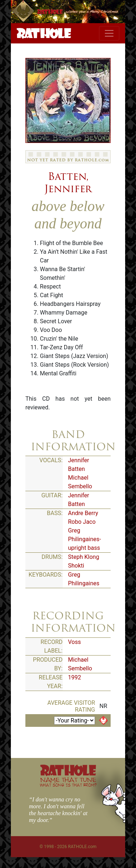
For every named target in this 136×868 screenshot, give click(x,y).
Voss (75, 642)
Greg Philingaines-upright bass (85, 539)
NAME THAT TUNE (68, 782)
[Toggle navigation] (109, 33)
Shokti (76, 566)
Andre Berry (83, 513)
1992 (75, 677)
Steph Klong (84, 557)
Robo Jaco (82, 522)
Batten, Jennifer (68, 182)
